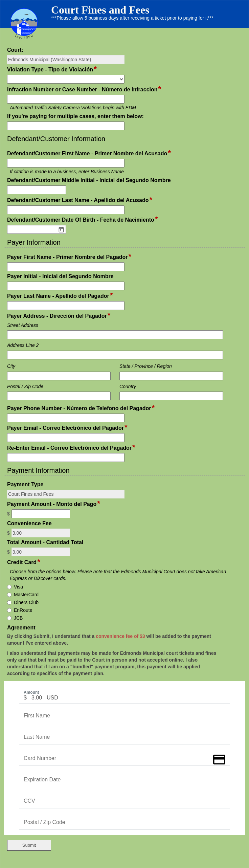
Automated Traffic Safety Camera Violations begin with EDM (73, 108)
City (11, 366)
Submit (29, 845)
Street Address (23, 325)
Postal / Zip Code (25, 386)
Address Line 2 (23, 345)
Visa (18, 587)
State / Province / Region (146, 366)
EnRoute (23, 610)
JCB (18, 618)
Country (128, 386)
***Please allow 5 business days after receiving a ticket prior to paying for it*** (132, 18)
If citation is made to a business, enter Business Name (67, 172)
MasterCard (26, 595)
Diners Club (26, 602)
